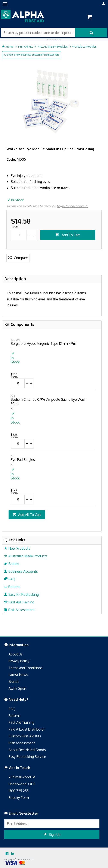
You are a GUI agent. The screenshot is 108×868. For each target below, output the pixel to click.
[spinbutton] (19, 235)
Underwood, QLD (22, 784)
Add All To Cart (30, 515)
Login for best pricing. (72, 206)
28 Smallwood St (22, 777)
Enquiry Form (19, 798)
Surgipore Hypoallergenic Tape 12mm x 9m (43, 344)
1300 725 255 (19, 791)
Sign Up (55, 835)
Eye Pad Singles (23, 460)
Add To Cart (70, 235)
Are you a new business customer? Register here (32, 55)
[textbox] (38, 33)
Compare (21, 258)
